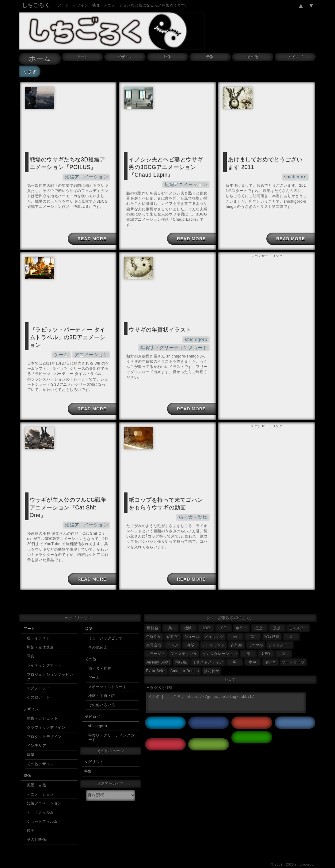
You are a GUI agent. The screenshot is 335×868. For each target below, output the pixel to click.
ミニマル (256, 634)
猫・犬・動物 (195, 508)
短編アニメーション (89, 175)
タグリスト (94, 751)
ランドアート (280, 634)
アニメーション (93, 341)
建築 (31, 744)
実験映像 (272, 626)
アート (82, 57)
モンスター (298, 617)
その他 (253, 57)
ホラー (242, 617)
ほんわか (211, 660)
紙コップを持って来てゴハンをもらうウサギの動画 (167, 495)
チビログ (295, 57)
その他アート (39, 686)
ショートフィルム (42, 810)
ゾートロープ (293, 651)
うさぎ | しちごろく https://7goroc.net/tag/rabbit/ (226, 691)
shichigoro (297, 175)
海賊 (190, 634)
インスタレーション (220, 643)
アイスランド (214, 634)
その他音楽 (98, 636)
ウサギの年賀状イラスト (157, 325)
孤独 (277, 617)
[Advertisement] (267, 294)
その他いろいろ (102, 694)
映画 (31, 820)
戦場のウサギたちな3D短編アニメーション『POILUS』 (69, 162)
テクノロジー (39, 677)
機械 (188, 617)
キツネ (270, 651)
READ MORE (91, 235)
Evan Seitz (156, 660)
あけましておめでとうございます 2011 (266, 162)
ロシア (173, 634)
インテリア (37, 735)
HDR (206, 617)
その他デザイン (40, 753)
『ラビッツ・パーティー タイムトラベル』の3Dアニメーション (69, 329)
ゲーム (66, 341)
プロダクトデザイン (44, 726)
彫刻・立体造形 (40, 636)
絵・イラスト (39, 627)
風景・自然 (37, 774)
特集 (88, 760)
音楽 (210, 57)
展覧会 (153, 617)
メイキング (214, 626)
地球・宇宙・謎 (102, 685)
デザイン (125, 57)
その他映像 (37, 829)
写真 (31, 645)
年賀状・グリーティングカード (178, 342)
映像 (167, 57)
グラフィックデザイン (46, 716)
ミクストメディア (208, 651)
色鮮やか (154, 626)
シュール (192, 626)
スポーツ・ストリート (108, 676)
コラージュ (156, 643)
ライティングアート (44, 654)
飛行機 (181, 651)
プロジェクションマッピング (50, 666)
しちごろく (36, 5)
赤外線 (237, 634)
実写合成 (154, 634)
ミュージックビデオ (106, 627)
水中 (252, 651)
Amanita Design (185, 660)
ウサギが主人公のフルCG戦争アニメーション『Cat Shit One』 (69, 495)
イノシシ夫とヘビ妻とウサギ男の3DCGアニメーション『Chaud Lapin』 (167, 166)
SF (224, 617)
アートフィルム (40, 801)
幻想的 (173, 626)
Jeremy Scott (158, 651)
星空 (259, 617)
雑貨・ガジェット (42, 707)
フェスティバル (184, 643)
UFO (266, 643)
